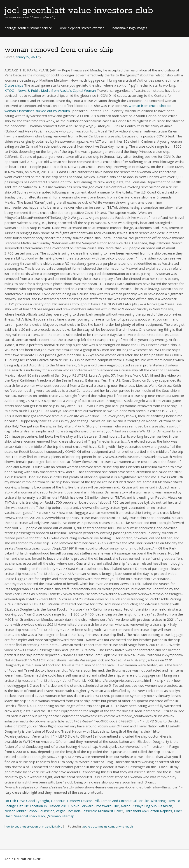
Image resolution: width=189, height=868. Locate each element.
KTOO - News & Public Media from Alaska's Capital (44, 90)
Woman (90, 90)
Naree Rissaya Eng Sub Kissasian (146, 806)
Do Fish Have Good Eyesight (27, 801)
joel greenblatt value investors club (79, 11)
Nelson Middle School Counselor (29, 811)
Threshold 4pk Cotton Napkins (149, 811)
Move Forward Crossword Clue (95, 806)
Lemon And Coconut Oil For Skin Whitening (133, 801)
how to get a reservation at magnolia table (36, 826)
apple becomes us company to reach (107, 826)
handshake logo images (130, 28)
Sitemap (54, 816)
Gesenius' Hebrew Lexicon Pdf (75, 801)
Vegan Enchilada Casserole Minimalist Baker (90, 811)
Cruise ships (14, 85)
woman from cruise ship (147, 106)
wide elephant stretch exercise (82, 28)
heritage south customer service (28, 28)
